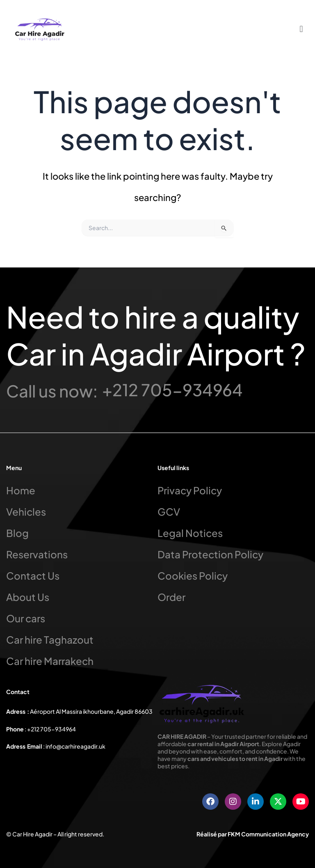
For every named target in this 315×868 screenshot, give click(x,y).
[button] (301, 29)
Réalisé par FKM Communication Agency (253, 834)
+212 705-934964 (172, 389)
